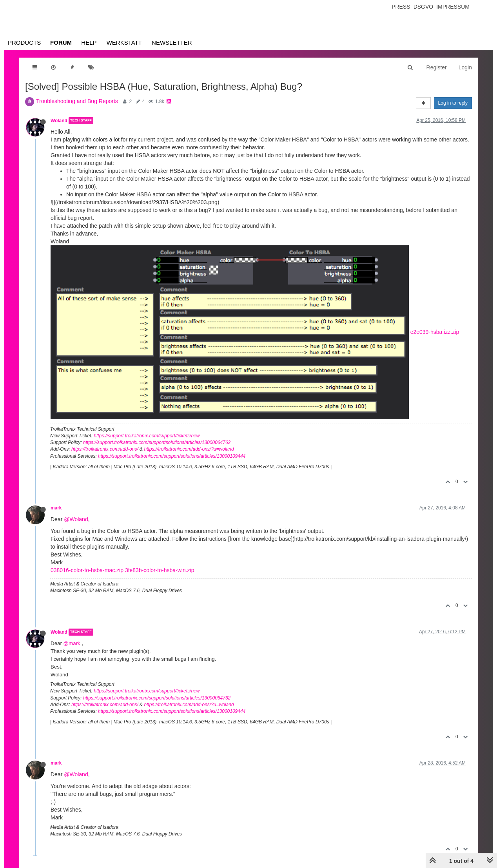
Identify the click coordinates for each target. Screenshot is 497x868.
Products (24, 43)
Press (401, 7)
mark (56, 508)
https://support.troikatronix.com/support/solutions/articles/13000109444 (172, 456)
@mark (72, 643)
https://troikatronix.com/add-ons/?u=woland (189, 449)
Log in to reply (453, 103)
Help (89, 43)
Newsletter (172, 43)
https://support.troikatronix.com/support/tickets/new (147, 436)
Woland (59, 121)
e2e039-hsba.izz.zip (435, 332)
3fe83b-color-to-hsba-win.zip (160, 570)
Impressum (453, 7)
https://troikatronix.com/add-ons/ (105, 449)
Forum (61, 43)
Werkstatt (124, 43)
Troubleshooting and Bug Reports (77, 101)
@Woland (76, 519)
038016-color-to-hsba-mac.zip (87, 570)
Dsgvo (424, 7)
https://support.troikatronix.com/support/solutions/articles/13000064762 (157, 442)
